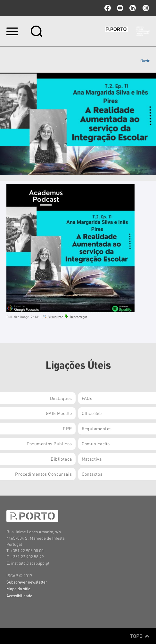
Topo (140, 636)
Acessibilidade (19, 596)
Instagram (145, 8)
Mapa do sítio (18, 588)
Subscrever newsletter (27, 582)
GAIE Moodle (59, 413)
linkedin (133, 8)
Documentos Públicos (49, 443)
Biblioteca (61, 459)
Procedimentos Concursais (43, 474)
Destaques (61, 398)
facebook (108, 8)
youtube (120, 8)
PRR (67, 428)
